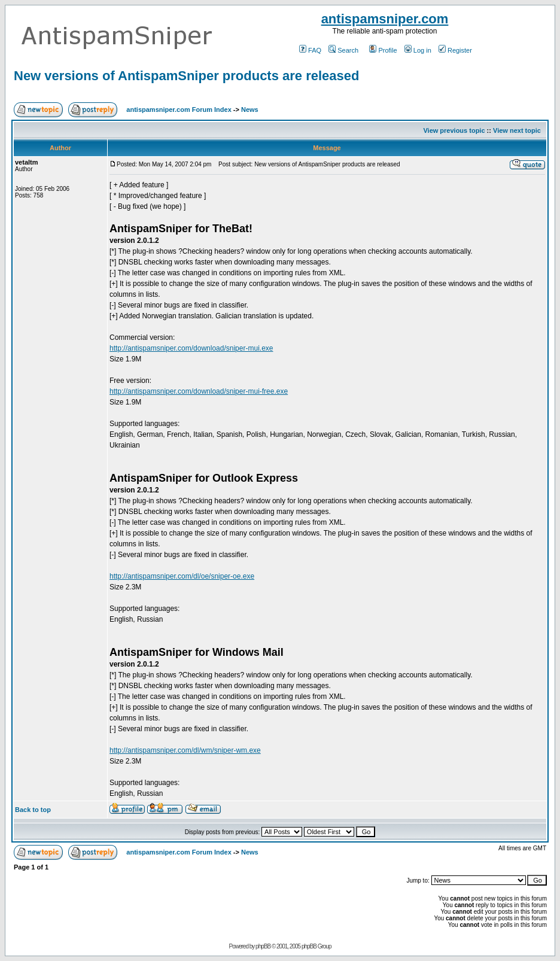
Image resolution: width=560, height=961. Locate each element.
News (250, 110)
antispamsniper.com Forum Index (179, 110)
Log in (418, 50)
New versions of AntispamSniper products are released (186, 76)
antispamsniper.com (385, 19)
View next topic (517, 130)
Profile (383, 50)
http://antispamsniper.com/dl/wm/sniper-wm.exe (185, 750)
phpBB (263, 946)
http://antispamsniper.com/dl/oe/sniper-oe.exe (182, 576)
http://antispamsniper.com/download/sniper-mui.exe (191, 348)
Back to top (33, 810)
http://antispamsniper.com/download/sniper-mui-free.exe (199, 391)
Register (455, 50)
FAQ (310, 50)
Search (343, 50)
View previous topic (454, 130)
